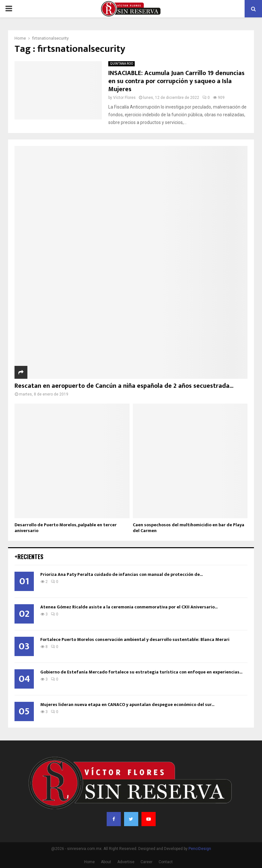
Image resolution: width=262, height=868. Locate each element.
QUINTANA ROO (121, 64)
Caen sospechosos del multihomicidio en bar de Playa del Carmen (189, 528)
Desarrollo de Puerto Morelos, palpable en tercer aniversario (66, 528)
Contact (166, 862)
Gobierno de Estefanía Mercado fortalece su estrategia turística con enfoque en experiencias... (141, 672)
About (106, 862)
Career (146, 862)
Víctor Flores (124, 98)
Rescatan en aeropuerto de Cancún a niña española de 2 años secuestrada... (124, 386)
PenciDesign (200, 849)
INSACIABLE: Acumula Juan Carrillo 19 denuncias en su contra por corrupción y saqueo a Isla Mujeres (176, 81)
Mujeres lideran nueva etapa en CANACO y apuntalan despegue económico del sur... (127, 705)
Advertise (126, 862)
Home (89, 862)
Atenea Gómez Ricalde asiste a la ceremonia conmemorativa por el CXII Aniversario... (129, 607)
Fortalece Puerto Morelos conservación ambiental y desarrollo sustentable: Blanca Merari (135, 639)
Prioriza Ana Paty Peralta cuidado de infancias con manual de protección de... (121, 574)
